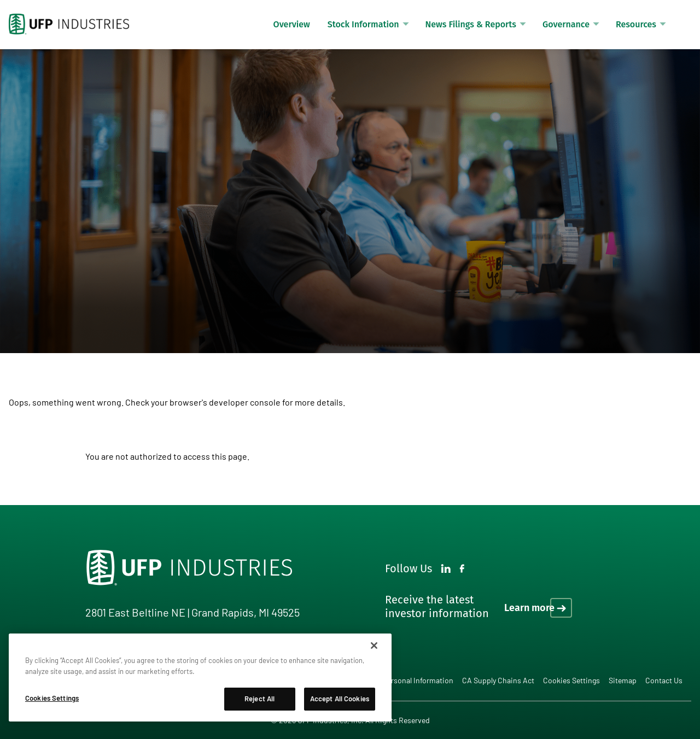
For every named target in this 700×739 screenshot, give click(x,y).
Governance (566, 24)
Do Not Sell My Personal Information (394, 680)
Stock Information (363, 24)
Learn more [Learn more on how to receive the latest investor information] (529, 608)
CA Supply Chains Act (498, 680)
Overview (292, 24)
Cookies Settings (571, 681)
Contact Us (664, 680)
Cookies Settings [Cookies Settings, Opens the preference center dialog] (52, 698)
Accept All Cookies (340, 699)
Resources (636, 24)
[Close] (374, 646)
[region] (200, 678)
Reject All (259, 699)
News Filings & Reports (471, 24)
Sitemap (623, 680)
